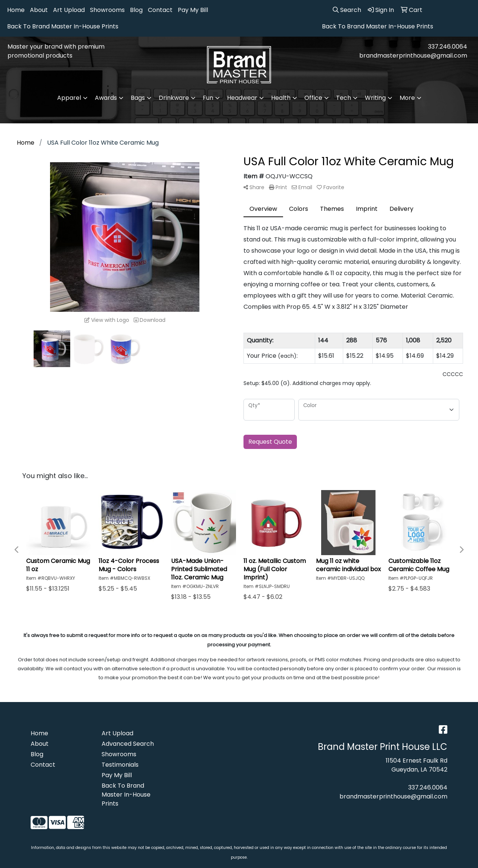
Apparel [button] (69, 98)
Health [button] (281, 98)
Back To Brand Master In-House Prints (63, 26)
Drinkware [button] (174, 98)
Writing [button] (375, 98)
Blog (136, 10)
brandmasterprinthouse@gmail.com (413, 56)
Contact (160, 10)
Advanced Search (128, 744)
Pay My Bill (193, 10)
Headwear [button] (242, 98)
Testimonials (120, 765)
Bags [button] (138, 98)
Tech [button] (344, 98)
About (39, 10)
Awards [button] (106, 98)
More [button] (407, 98)
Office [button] (313, 98)
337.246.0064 (448, 47)
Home (16, 10)
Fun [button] (208, 98)
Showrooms (107, 10)
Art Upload (69, 10)
